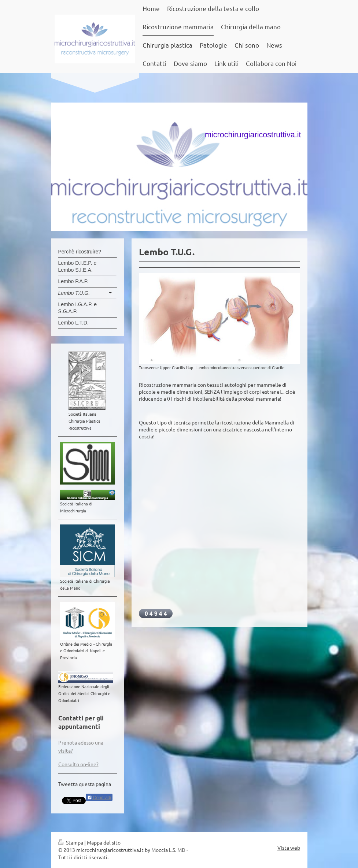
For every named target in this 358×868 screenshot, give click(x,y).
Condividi (99, 798)
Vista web (289, 847)
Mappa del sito (104, 842)
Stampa (71, 842)
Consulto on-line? (78, 764)
